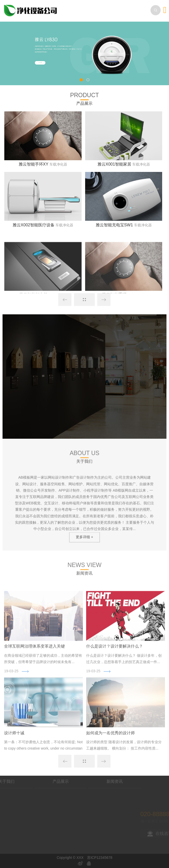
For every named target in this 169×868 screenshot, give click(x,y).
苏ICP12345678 (100, 858)
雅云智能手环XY (34, 167)
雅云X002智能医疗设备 (34, 227)
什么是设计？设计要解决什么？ (115, 693)
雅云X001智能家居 (114, 167)
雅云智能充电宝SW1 (114, 227)
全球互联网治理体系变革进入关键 (34, 693)
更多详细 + (84, 542)
